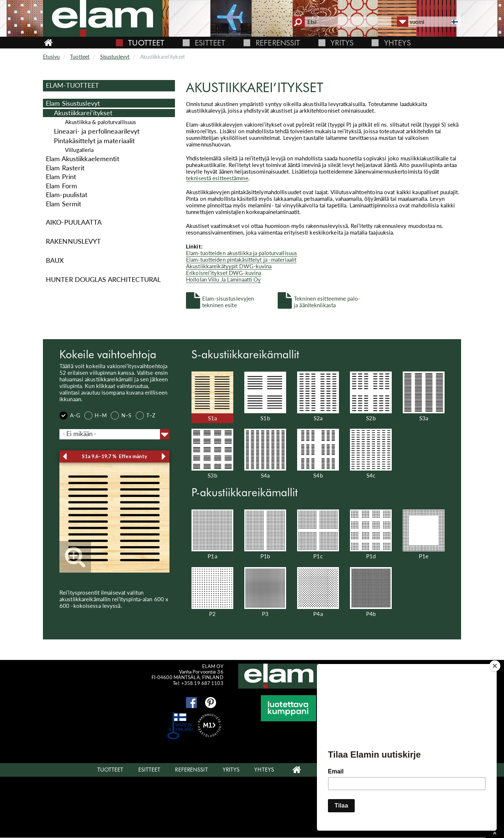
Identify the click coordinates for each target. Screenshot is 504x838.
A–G (70, 416)
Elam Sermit (63, 204)
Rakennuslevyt (73, 241)
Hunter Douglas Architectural (103, 279)
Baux (55, 260)
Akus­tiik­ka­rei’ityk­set (83, 113)
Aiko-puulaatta (74, 222)
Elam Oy (350, 706)
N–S (121, 416)
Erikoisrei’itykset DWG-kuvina (224, 273)
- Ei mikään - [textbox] (79, 434)
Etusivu (51, 57)
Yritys (342, 43)
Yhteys (397, 43)
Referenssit (278, 43)
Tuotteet (146, 43)
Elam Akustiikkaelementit (83, 159)
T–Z (145, 416)
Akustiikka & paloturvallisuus (101, 122)
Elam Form (61, 186)
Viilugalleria (79, 150)
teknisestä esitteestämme (217, 178)
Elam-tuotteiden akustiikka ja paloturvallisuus (242, 253)
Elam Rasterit (65, 168)
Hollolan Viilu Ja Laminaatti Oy (223, 279)
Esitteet (210, 43)
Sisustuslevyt (115, 57)
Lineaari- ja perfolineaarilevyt (97, 131)
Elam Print (61, 177)
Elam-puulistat (67, 195)
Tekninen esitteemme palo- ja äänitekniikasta (327, 302)
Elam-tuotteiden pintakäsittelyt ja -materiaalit (241, 260)
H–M (96, 416)
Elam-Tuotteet (72, 85)
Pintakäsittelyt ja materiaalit (94, 141)
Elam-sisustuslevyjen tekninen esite (228, 302)
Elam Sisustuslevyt (73, 103)
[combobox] (114, 434)
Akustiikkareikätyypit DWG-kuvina (229, 266)
